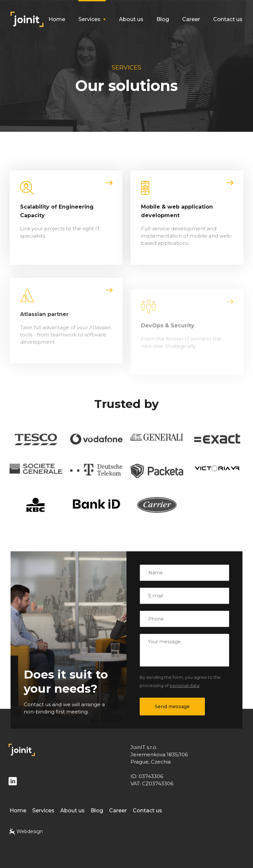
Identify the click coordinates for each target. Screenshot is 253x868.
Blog (163, 19)
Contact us (228, 19)
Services (43, 810)
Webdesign (26, 832)
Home (57, 19)
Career (191, 19)
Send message (172, 707)
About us (131, 19)
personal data (184, 685)
